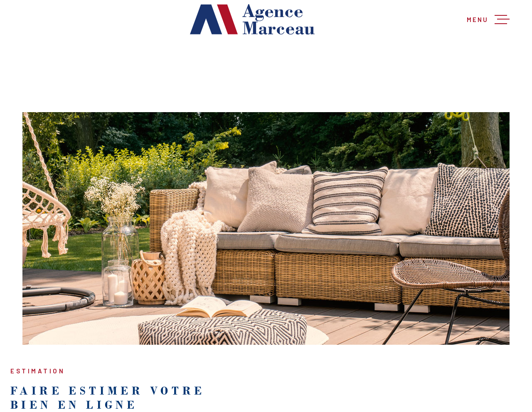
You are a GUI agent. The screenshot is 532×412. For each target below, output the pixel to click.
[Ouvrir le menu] (488, 20)
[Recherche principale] (266, 75)
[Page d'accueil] (252, 19)
